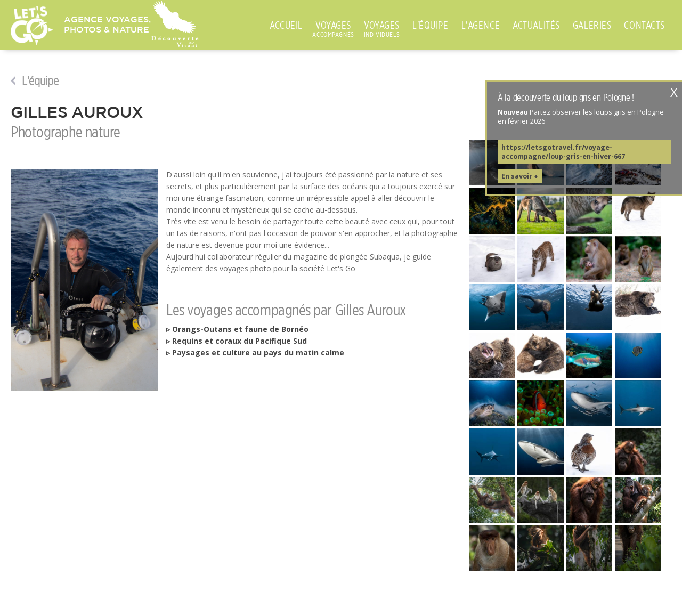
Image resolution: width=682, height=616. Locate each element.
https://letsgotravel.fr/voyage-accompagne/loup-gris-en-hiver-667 (563, 152)
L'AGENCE (481, 25)
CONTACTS (644, 25)
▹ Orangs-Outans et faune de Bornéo (237, 329)
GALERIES (592, 25)
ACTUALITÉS (536, 25)
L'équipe (39, 81)
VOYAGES (333, 26)
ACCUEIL (286, 25)
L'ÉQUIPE (431, 25)
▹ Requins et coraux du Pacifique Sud (237, 341)
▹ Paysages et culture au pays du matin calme (255, 352)
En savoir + (520, 176)
